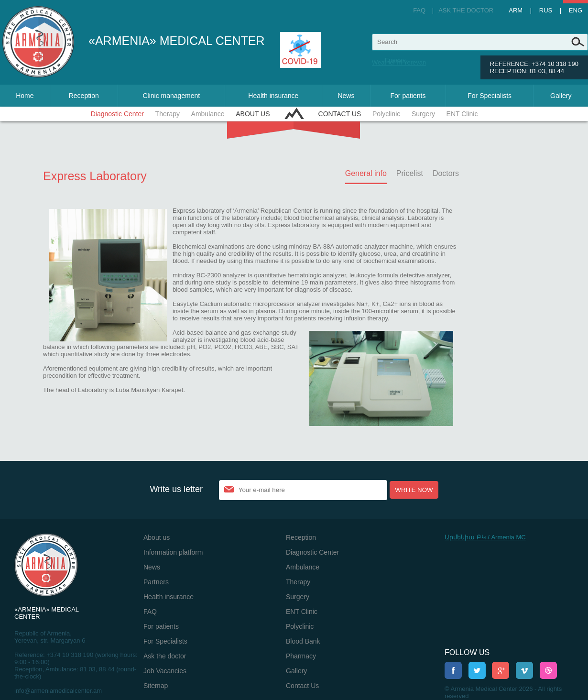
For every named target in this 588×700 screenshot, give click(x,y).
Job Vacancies (165, 671)
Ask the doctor (466, 10)
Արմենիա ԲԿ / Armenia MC (485, 537)
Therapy (168, 114)
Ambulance (208, 114)
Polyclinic (386, 114)
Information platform (173, 552)
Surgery (423, 114)
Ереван (395, 60)
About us (253, 114)
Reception (84, 96)
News (346, 96)
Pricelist (410, 173)
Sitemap (156, 686)
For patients (408, 96)
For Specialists (490, 96)
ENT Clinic (462, 114)
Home (25, 96)
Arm (516, 10)
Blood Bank (303, 641)
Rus (546, 10)
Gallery (561, 96)
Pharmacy (301, 656)
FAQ (419, 10)
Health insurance (273, 96)
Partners (156, 582)
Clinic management (171, 96)
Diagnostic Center (117, 114)
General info (366, 173)
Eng (576, 10)
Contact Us (340, 114)
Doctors (446, 173)
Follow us (467, 652)
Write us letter (176, 489)
